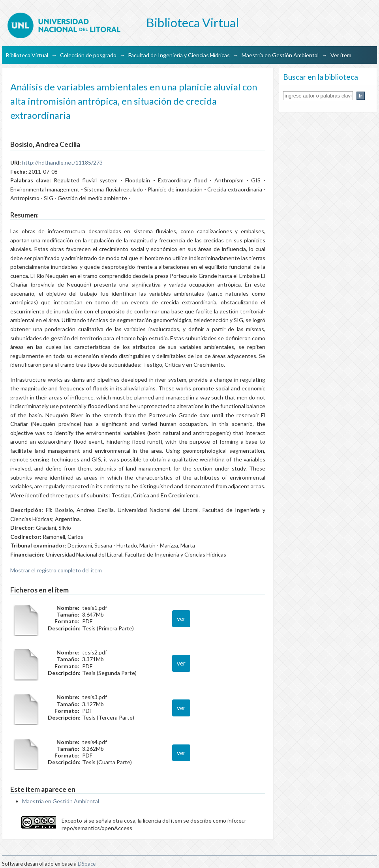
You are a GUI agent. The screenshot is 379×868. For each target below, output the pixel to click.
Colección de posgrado (88, 55)
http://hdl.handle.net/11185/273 (62, 162)
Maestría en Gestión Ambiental (280, 55)
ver (181, 619)
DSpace (87, 864)
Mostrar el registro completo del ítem (56, 570)
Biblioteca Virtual (27, 55)
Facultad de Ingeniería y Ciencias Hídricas (179, 55)
